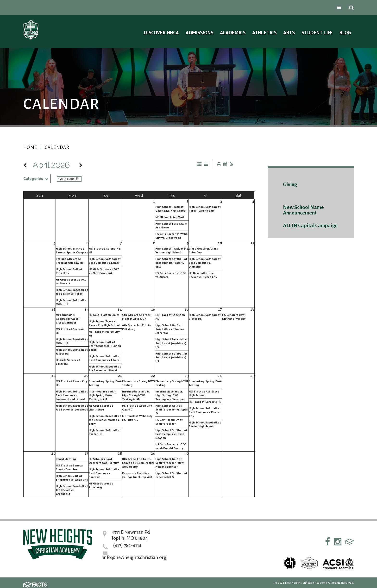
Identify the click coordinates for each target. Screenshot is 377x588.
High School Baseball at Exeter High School (205, 424)
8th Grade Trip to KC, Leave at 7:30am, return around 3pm (138, 463)
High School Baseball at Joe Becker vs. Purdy (72, 292)
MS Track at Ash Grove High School (204, 393)
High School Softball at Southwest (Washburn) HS (171, 357)
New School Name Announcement (303, 210)
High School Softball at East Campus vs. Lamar (105, 261)
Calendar (57, 147)
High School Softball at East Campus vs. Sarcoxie (105, 473)
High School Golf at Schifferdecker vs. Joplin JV (172, 409)
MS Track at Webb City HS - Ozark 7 (137, 418)
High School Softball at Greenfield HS (171, 475)
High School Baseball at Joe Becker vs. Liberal (105, 368)
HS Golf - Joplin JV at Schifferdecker (169, 422)
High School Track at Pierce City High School (104, 323)
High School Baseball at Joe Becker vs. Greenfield (72, 490)
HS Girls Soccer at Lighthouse (101, 407)
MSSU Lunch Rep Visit (170, 217)
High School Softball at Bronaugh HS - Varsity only (171, 263)
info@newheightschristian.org (135, 557)
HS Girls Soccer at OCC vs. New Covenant (104, 271)
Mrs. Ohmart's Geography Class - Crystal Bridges (68, 319)
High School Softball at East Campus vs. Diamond (205, 263)
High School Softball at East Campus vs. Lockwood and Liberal (72, 395)
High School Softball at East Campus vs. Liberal (105, 358)
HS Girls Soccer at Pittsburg (101, 485)
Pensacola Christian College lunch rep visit (137, 475)
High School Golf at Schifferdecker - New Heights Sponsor (170, 463)
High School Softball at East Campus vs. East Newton (171, 434)
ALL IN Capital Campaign (310, 226)
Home (30, 147)
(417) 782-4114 (127, 545)
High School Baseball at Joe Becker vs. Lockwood (72, 407)
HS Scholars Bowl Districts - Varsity (234, 317)
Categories (37, 179)
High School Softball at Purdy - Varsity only (205, 209)
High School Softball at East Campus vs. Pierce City (205, 412)
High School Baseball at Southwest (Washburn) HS (171, 343)
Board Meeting (66, 459)
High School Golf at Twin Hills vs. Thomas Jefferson (170, 329)
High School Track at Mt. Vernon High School (172, 250)
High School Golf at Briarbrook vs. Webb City (72, 478)
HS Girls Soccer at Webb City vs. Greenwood (171, 236)
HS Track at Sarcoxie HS (205, 402)
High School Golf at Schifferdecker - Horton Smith (105, 346)
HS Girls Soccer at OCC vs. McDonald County (171, 446)
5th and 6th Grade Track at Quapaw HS (70, 261)
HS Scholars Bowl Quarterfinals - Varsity (104, 461)
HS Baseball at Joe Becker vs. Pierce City (203, 275)
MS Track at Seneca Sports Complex (69, 467)
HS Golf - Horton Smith (104, 315)
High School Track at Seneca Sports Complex (72, 250)
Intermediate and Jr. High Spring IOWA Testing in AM (102, 395)
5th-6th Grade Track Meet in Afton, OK (136, 317)
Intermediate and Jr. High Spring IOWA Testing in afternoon (170, 395)
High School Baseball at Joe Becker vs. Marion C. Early (105, 420)
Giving (290, 185)
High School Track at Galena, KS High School (171, 209)
